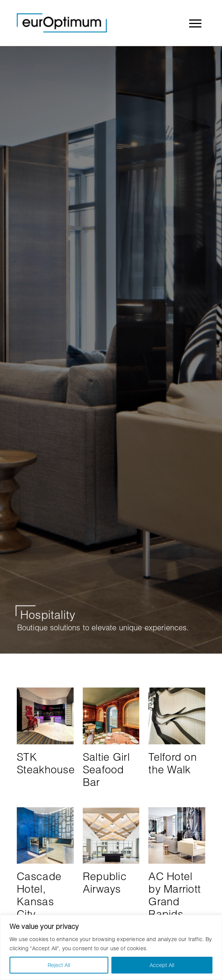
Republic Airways (105, 882)
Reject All (59, 965)
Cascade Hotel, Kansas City (39, 895)
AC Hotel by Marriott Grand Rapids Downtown (175, 901)
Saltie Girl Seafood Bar (106, 769)
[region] (111, 947)
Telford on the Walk (173, 763)
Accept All (162, 965)
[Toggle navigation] (195, 23)
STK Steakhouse (46, 763)
